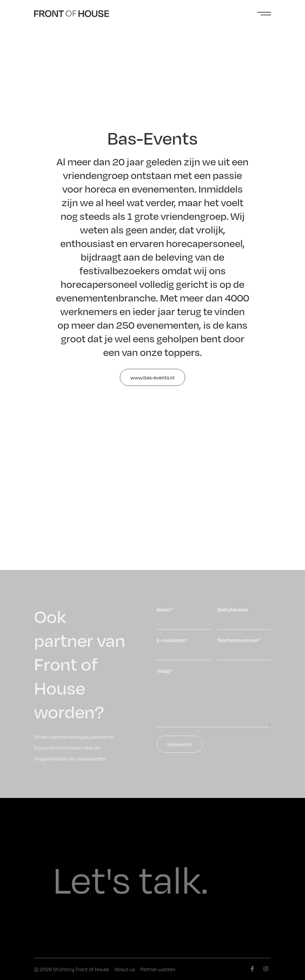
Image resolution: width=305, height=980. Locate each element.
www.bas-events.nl (152, 377)
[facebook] (252, 969)
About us (125, 969)
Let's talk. (131, 878)
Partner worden (158, 969)
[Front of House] (71, 14)
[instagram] (266, 969)
